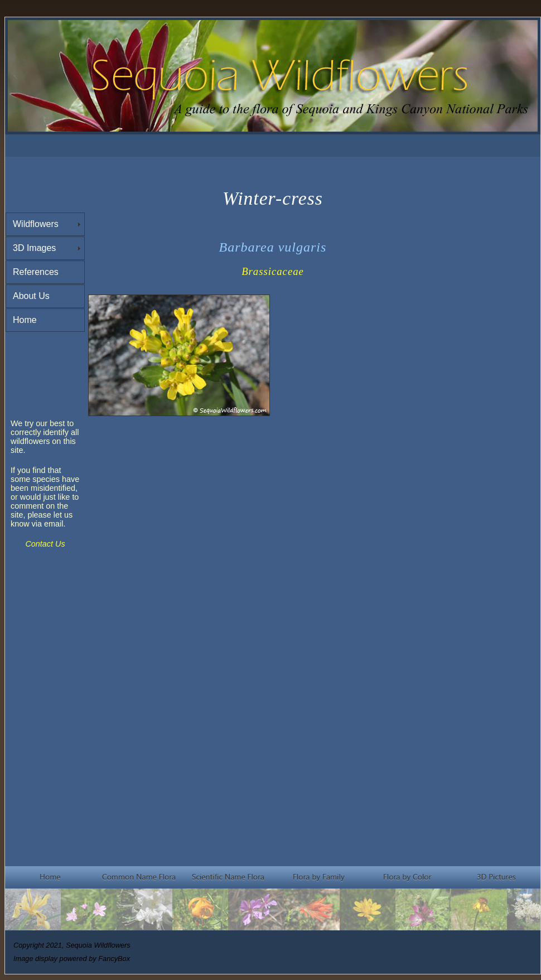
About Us (31, 296)
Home (25, 320)
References (36, 272)
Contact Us (45, 544)
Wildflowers (36, 224)
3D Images (34, 248)
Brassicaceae (273, 271)
